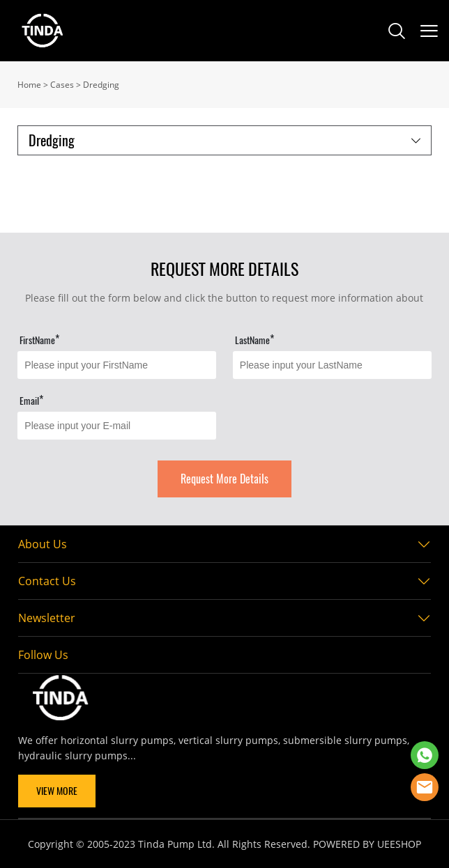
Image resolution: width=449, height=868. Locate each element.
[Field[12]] (332, 365)
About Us (43, 544)
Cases (62, 85)
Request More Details (224, 479)
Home (29, 85)
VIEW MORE (57, 791)
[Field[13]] (117, 426)
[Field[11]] (117, 365)
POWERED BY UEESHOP (367, 844)
